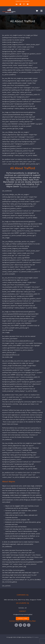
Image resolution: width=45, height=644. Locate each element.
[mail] (29, 625)
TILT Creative (35, 637)
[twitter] (20, 625)
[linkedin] (16, 625)
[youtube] (25, 625)
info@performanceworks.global (22, 1)
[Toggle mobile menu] (42, 11)
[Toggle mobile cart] (37, 11)
